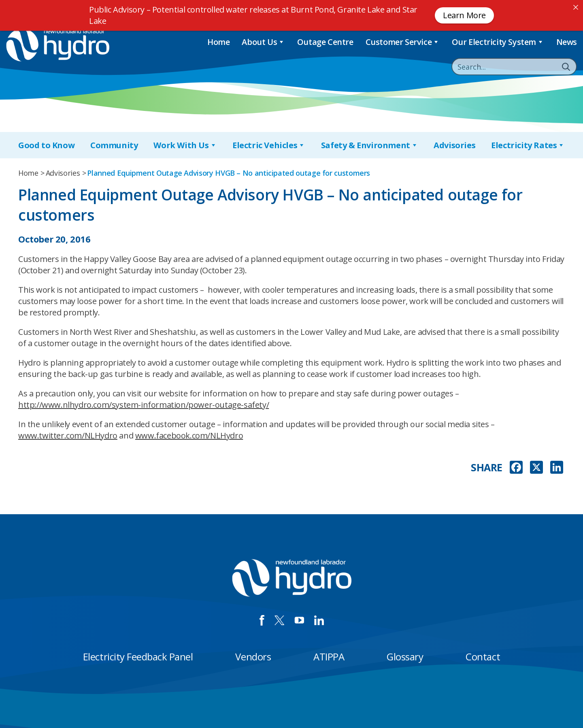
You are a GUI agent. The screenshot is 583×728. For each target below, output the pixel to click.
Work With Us (185, 145)
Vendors (253, 657)
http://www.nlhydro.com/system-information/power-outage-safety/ (144, 405)
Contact (483, 657)
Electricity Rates (528, 145)
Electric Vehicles (269, 145)
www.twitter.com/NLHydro (68, 435)
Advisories (454, 145)
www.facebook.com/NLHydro (189, 435)
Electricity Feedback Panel (138, 657)
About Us (263, 42)
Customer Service (403, 42)
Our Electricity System (498, 42)
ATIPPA (329, 657)
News (567, 42)
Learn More (464, 15)
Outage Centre (325, 42)
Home (218, 42)
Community (114, 145)
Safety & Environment (370, 145)
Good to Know (46, 145)
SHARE (487, 467)
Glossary (405, 657)
